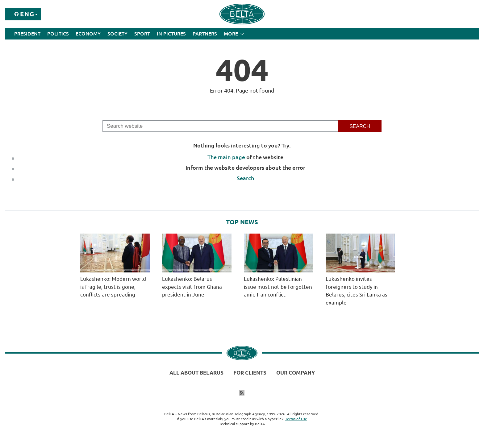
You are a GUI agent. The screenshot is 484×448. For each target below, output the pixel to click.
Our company (296, 373)
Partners (205, 34)
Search (245, 178)
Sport (142, 34)
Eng (27, 14)
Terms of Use (296, 419)
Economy (88, 34)
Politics (58, 34)
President (27, 34)
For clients (250, 373)
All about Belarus (196, 373)
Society (117, 34)
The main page (226, 157)
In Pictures (171, 34)
